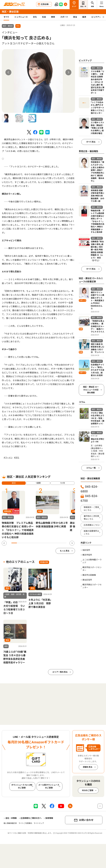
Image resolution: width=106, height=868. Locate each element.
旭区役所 (86, 550)
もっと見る (65, 551)
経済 (84, 17)
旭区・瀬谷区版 (10, 12)
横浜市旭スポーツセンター (92, 569)
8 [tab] (53, 543)
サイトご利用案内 (25, 823)
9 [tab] (58, 543)
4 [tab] (31, 543)
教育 (53, 17)
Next (68, 72)
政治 (75, 17)
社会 (44, 17)
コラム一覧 (91, 468)
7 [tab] (47, 543)
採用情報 (49, 818)
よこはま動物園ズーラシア (92, 561)
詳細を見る (88, 767)
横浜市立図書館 (89, 575)
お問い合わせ (86, 820)
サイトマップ (39, 823)
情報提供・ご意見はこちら (91, 509)
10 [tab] (64, 543)
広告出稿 (45, 4)
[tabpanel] (38, 81)
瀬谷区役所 (87, 580)
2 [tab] (20, 543)
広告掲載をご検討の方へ (31, 818)
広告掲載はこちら (91, 525)
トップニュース (21, 17)
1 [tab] (14, 543)
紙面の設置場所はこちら (91, 532)
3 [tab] (25, 543)
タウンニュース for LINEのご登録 (22, 786)
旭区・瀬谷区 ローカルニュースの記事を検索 (91, 390)
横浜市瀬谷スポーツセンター (92, 586)
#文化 (17, 458)
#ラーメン (8, 458)
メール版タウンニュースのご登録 (49, 786)
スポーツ (64, 17)
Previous (8, 72)
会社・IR (83, 6)
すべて (6, 17)
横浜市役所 (87, 555)
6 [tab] (42, 543)
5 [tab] (36, 543)
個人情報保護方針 (10, 823)
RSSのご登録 (88, 790)
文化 (35, 17)
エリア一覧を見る (60, 672)
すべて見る (91, 142)
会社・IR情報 (11, 818)
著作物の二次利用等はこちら (91, 518)
